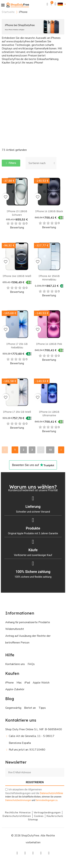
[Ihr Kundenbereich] (55, 4)
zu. (47, 800)
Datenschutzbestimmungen (18, 800)
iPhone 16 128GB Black (49, 211)
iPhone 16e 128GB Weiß (17, 276)
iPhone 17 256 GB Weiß (17, 412)
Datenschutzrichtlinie (51, 793)
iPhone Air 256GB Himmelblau (49, 278)
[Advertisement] (33, 103)
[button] (47, 4)
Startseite (8, 12)
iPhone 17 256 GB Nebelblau (17, 346)
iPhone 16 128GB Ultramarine (49, 414)
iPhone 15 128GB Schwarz (17, 213)
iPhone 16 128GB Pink (49, 344)
